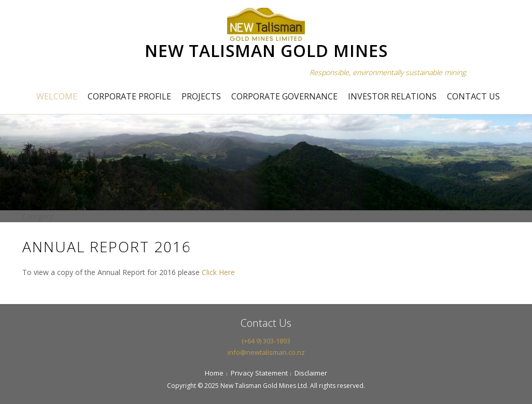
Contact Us (473, 96)
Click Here (218, 272)
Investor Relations (392, 96)
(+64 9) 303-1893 (266, 341)
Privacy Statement (259, 373)
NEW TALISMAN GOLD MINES (266, 51)
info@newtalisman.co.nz (266, 352)
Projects (201, 96)
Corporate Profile (129, 96)
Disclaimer (311, 373)
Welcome (57, 96)
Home (214, 373)
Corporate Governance (284, 96)
